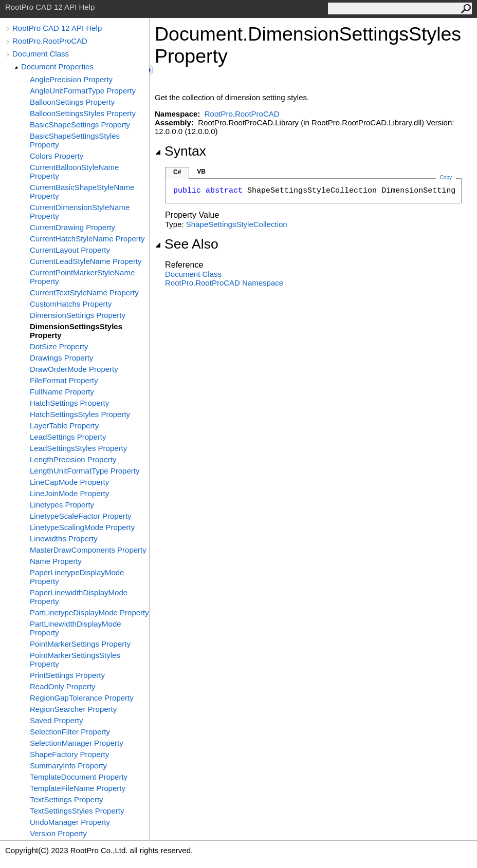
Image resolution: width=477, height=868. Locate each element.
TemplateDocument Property (79, 777)
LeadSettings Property (68, 437)
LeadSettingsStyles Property (78, 448)
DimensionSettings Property (78, 315)
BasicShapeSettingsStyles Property (75, 140)
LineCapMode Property (69, 482)
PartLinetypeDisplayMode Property (89, 612)
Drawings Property (61, 358)
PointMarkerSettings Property (80, 644)
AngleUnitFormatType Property (83, 91)
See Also (187, 244)
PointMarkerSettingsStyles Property (75, 659)
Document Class (41, 54)
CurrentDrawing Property (72, 227)
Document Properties (57, 67)
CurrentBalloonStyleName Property (74, 172)
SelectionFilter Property (70, 732)
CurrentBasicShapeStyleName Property (82, 192)
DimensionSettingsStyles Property (76, 331)
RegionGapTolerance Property (82, 698)
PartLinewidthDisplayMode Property (76, 628)
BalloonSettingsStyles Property (83, 113)
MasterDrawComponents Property (88, 550)
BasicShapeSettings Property (80, 125)
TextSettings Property (67, 799)
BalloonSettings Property (72, 102)
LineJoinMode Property (69, 493)
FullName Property (62, 392)
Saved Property (56, 720)
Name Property (56, 561)
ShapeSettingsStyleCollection (237, 224)
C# (177, 172)
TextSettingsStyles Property (77, 811)
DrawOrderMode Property (74, 369)
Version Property (58, 833)
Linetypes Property (62, 505)
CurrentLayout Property (70, 250)
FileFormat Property (64, 380)
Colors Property (57, 156)
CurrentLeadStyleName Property (86, 261)
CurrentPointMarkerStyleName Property (82, 277)
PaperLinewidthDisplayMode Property (79, 597)
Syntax (180, 151)
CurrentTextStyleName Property (84, 293)
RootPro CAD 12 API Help (57, 28)
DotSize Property (59, 346)
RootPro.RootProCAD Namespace (224, 283)
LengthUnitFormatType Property (85, 471)
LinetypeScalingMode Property (82, 527)
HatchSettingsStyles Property (80, 414)
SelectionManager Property (77, 743)
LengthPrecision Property (73, 459)
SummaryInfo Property (68, 766)
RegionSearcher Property (73, 709)
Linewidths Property (64, 539)
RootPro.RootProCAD (50, 41)
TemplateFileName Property (78, 788)
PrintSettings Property (67, 675)
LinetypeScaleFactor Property (81, 516)
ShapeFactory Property (69, 754)
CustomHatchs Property (71, 304)
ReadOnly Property (63, 686)
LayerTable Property (64, 426)
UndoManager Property (70, 822)
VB (201, 172)
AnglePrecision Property (71, 79)
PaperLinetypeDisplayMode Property (77, 577)
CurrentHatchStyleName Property (87, 239)
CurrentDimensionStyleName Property (80, 212)
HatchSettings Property (69, 403)
